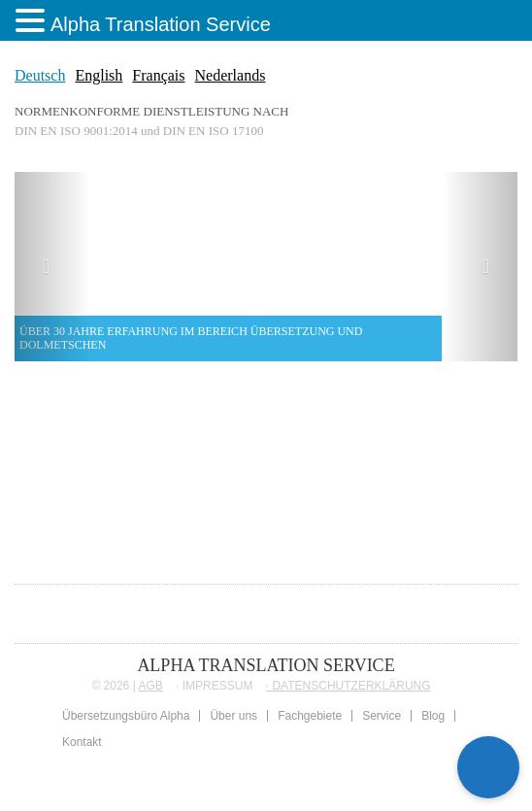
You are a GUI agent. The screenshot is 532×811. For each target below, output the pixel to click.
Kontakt (82, 742)
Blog (433, 716)
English (99, 75)
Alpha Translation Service (161, 24)
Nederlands (231, 75)
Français (158, 75)
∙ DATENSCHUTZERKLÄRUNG (349, 686)
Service (382, 716)
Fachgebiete (310, 716)
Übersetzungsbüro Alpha (126, 716)
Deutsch (40, 75)
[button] (52, 267)
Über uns (233, 716)
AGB (150, 686)
